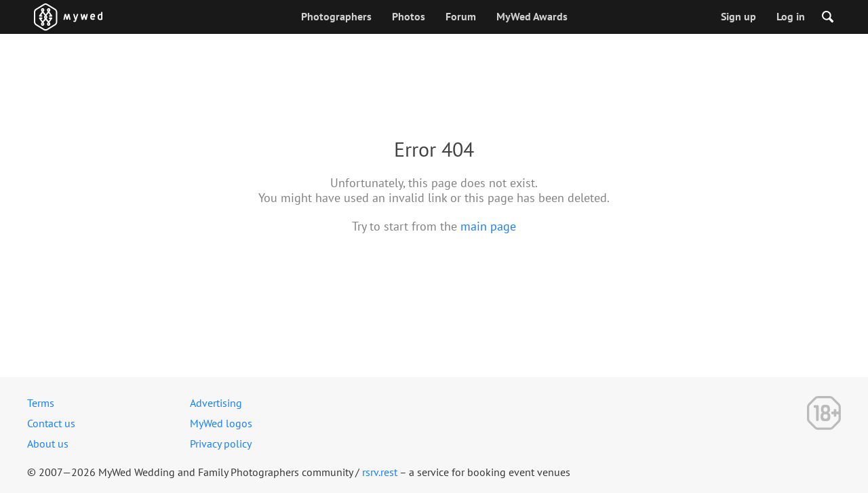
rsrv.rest (380, 472)
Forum (461, 16)
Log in (791, 16)
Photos (409, 16)
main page (488, 226)
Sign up (738, 16)
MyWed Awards (532, 16)
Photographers (336, 16)
